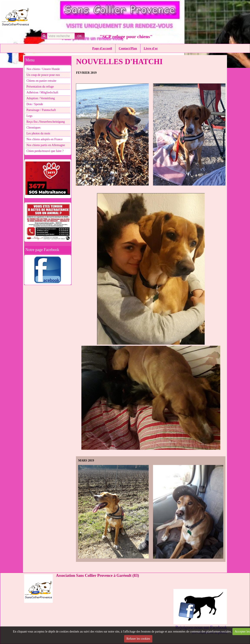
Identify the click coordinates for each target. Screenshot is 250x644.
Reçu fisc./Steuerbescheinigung (46, 122)
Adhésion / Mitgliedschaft (42, 92)
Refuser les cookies (138, 639)
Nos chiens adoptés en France (44, 139)
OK (80, 36)
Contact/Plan (128, 48)
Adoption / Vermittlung (41, 98)
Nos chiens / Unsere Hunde (43, 69)
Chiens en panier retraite (41, 81)
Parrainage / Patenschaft (41, 110)
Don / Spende (35, 104)
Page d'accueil (102, 48)
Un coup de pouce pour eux (43, 75)
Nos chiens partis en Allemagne (46, 145)
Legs (29, 116)
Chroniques (34, 128)
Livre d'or (151, 48)
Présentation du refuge (40, 87)
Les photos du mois (38, 133)
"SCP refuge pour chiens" (126, 37)
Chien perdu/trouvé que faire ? (45, 151)
